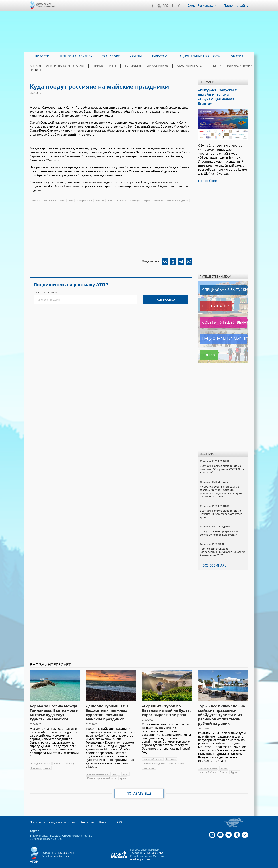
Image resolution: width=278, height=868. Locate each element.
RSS (111, 816)
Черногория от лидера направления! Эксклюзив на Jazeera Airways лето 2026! (223, 545)
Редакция (81, 816)
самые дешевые (208, 761)
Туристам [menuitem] (159, 56)
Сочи (71, 200)
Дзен (155, 6)
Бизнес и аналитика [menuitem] (76, 56)
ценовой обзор (208, 765)
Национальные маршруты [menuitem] (199, 56)
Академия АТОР (195, 66)
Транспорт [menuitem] (111, 56)
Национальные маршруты (219, 332)
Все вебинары (214, 558)
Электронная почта (45, 292)
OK (175, 6)
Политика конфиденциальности (50, 816)
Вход (194, 6)
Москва (100, 200)
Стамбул (135, 200)
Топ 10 (205, 349)
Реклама (98, 816)
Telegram (181, 6)
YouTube (161, 6)
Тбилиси (36, 200)
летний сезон (177, 757)
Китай (57, 757)
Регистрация (210, 6)
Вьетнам (36, 761)
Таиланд (69, 757)
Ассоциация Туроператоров (46, 5)
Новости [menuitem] (42, 56)
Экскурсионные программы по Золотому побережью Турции (220, 526)
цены (47, 761)
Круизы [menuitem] (136, 56)
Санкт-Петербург (117, 200)
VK (168, 6)
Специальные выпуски (217, 283)
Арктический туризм (90, 66)
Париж (147, 200)
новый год (149, 761)
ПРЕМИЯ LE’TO (123, 66)
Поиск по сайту (237, 6)
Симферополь (85, 200)
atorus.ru (214, 865)
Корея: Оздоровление (231, 66)
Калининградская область (102, 771)
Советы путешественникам (219, 316)
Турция (235, 765)
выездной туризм (41, 757)
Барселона (50, 200)
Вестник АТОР (210, 299)
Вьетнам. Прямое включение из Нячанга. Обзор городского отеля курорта (221, 507)
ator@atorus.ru (60, 849)
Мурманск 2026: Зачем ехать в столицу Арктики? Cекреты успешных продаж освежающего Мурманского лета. (221, 485)
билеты (158, 200)
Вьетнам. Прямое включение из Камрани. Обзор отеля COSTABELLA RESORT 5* (222, 462)
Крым (123, 771)
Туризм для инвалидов (158, 66)
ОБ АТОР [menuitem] (237, 56)
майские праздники (177, 200)
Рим (62, 200)
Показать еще (139, 787)
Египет (223, 765)
